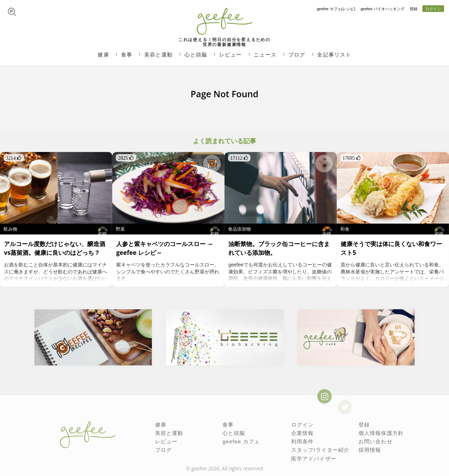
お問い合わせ (374, 441)
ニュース (265, 55)
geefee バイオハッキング (383, 9)
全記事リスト (334, 55)
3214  (14, 158)
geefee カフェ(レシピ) (336, 9)
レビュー (231, 55)
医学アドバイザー (312, 457)
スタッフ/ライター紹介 (319, 449)
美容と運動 (158, 55)
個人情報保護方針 (380, 432)
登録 (414, 9)
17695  (352, 158)
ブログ (297, 55)
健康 (103, 55)
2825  (126, 158)
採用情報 (369, 449)
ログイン (433, 9)
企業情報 (302, 432)
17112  (239, 158)
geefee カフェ (240, 441)
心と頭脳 (196, 55)
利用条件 (302, 441)
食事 (127, 55)
